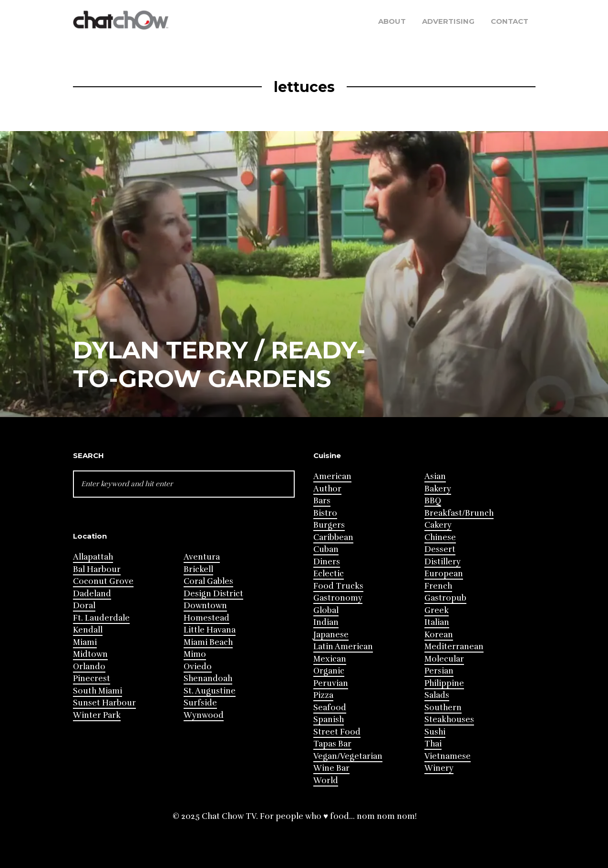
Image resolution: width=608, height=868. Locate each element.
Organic (329, 671)
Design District (213, 594)
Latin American (343, 647)
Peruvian (331, 683)
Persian (439, 671)
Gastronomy (338, 598)
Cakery (438, 525)
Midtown (90, 654)
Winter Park (97, 715)
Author (327, 489)
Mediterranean (454, 647)
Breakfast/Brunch (459, 513)
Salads (437, 695)
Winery (439, 768)
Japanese (331, 635)
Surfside (200, 703)
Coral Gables (208, 581)
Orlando (89, 667)
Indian (326, 622)
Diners (327, 562)
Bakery (438, 489)
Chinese (440, 537)
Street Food (337, 732)
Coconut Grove (103, 581)
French (438, 586)
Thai (433, 744)
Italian (437, 622)
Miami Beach (208, 642)
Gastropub (445, 598)
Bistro (325, 513)
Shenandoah (208, 679)
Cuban (326, 549)
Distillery (443, 562)
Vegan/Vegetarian (348, 756)
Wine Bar (331, 768)
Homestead (206, 618)
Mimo (195, 654)
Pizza (323, 695)
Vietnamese (448, 756)
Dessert (440, 549)
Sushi (435, 732)
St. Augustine (210, 691)
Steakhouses (449, 720)
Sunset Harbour (104, 703)
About (392, 21)
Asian (435, 476)
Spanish (329, 720)
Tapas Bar (332, 744)
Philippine (444, 683)
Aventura (202, 557)
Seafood (330, 708)
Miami (85, 642)
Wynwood (204, 715)
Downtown (205, 606)
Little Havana (210, 630)
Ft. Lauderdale (101, 618)
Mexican (330, 659)
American (332, 476)
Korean (439, 635)
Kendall (88, 630)
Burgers (329, 525)
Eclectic (329, 574)
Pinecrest (92, 679)
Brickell (198, 569)
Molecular (444, 659)
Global (326, 610)
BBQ (433, 501)
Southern (443, 708)
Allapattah (93, 557)
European (444, 574)
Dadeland (92, 594)
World (326, 781)
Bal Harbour (97, 569)
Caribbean (333, 537)
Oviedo (198, 667)
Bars (322, 501)
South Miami (98, 691)
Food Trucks (338, 586)
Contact (510, 21)
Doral (84, 606)
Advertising (448, 21)
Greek (437, 610)
